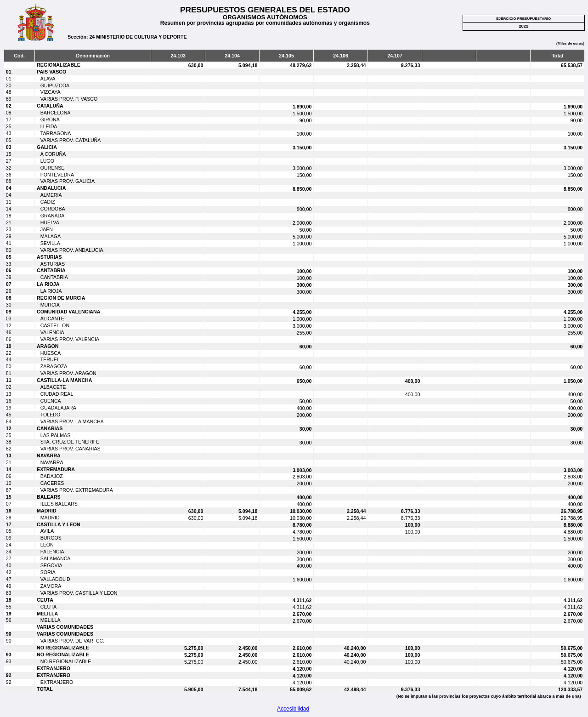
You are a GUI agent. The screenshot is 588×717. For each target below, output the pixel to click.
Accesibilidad (293, 709)
